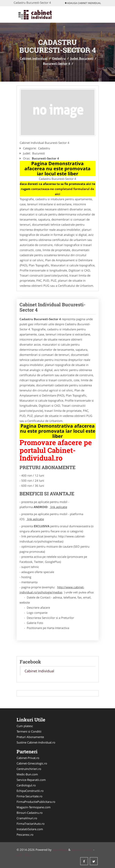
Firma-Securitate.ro (29, 796)
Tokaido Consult (82, 850)
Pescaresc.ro (25, 835)
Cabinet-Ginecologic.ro (32, 763)
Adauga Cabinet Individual (83, 3)
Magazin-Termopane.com (34, 807)
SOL (28, 855)
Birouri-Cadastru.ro (30, 813)
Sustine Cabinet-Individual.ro (36, 742)
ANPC (20, 855)
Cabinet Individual (34, 58)
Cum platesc (25, 726)
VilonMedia (60, 850)
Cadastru (59, 58)
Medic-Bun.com (27, 774)
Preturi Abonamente (30, 737)
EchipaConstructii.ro (30, 791)
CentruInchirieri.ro (29, 769)
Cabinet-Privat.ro (28, 758)
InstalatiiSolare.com (30, 829)
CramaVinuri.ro (27, 818)
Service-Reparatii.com (31, 780)
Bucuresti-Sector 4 (57, 63)
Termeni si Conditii (29, 731)
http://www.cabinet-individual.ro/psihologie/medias (52, 590)
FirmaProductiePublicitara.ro (36, 802)
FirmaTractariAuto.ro (31, 824)
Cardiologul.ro (26, 785)
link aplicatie (58, 507)
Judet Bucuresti (82, 58)
